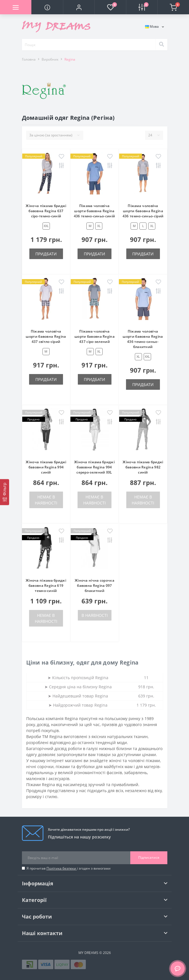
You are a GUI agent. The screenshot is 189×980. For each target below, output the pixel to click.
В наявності (95, 615)
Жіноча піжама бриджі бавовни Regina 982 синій (143, 467)
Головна (29, 59)
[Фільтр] (5, 492)
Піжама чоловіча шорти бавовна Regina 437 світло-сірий (46, 336)
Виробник (50, 59)
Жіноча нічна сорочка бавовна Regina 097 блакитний (94, 586)
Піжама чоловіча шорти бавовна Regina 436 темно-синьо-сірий (143, 211)
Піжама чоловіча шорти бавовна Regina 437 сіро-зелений (94, 336)
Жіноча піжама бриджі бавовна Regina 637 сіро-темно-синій (46, 211)
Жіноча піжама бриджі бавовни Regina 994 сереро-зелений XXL (94, 467)
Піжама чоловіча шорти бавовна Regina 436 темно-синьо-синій (94, 211)
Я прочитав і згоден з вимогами (69, 868)
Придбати (46, 254)
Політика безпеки (62, 868)
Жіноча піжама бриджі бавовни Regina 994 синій (46, 467)
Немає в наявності (46, 500)
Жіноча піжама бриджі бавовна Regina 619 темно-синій (46, 586)
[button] (79, 7)
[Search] (161, 45)
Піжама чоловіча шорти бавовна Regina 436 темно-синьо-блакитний (143, 339)
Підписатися (149, 857)
